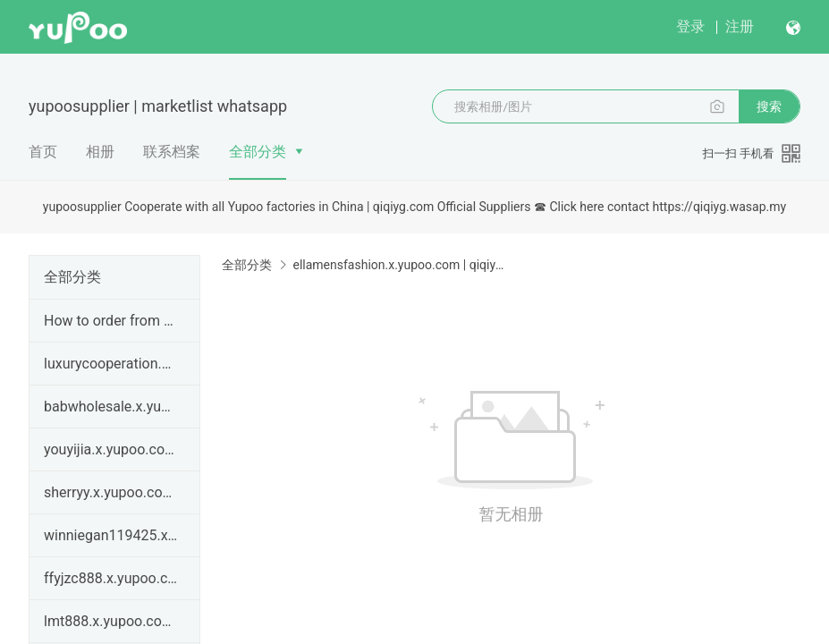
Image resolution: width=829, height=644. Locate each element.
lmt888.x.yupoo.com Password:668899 (111, 621)
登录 (690, 26)
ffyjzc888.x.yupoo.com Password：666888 (111, 578)
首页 (43, 152)
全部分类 (258, 152)
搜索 (769, 106)
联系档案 (172, 152)
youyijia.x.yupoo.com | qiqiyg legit (111, 449)
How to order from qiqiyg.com (111, 321)
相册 (100, 152)
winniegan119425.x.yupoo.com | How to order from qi (111, 535)
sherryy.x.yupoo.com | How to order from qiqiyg (111, 492)
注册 (740, 26)
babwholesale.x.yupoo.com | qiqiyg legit (111, 407)
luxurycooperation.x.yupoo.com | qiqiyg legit (111, 364)
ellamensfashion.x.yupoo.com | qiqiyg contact (399, 265)
